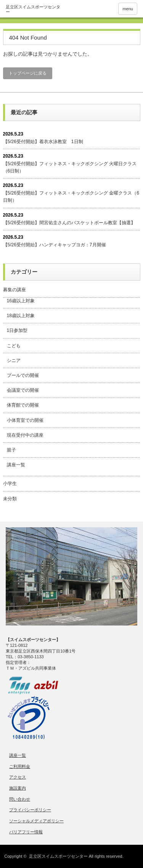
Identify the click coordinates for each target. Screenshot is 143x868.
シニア (14, 361)
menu (128, 9)
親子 (11, 450)
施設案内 (18, 788)
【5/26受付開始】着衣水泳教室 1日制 (43, 142)
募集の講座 (14, 290)
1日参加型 (17, 330)
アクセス (18, 777)
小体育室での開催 (25, 420)
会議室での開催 (23, 390)
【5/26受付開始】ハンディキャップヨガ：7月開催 (55, 245)
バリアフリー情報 (26, 832)
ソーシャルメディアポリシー (36, 821)
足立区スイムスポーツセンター (58, 856)
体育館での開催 (23, 405)
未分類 (10, 499)
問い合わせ (20, 799)
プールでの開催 (23, 375)
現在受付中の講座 (25, 435)
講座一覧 (16, 465)
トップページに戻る (28, 73)
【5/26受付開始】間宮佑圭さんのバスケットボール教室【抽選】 (69, 223)
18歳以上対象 (21, 316)
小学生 (10, 483)
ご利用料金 (20, 766)
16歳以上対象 (21, 301)
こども (14, 346)
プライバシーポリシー (30, 810)
